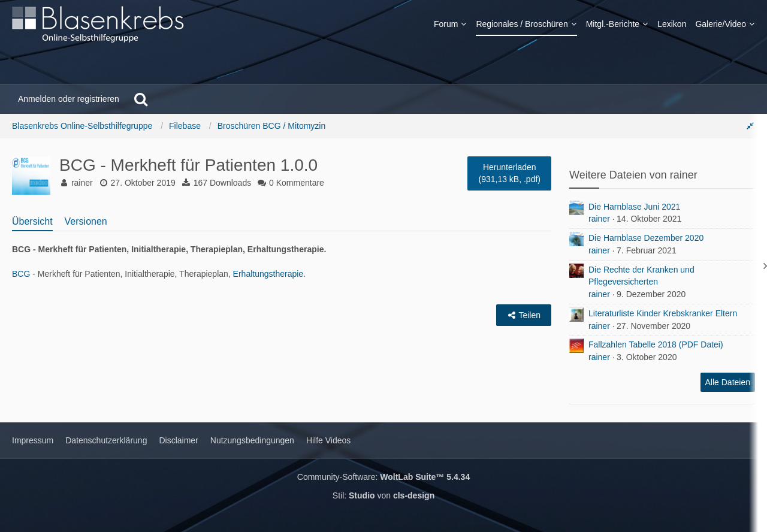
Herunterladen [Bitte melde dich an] (509, 173)
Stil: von (383, 495)
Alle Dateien (728, 382)
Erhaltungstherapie (268, 274)
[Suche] (141, 99)
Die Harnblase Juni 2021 (634, 207)
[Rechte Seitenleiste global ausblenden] (750, 126)
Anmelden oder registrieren (69, 99)
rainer (599, 219)
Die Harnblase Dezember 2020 (646, 238)
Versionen (86, 221)
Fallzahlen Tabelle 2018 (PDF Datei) (656, 344)
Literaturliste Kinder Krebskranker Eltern (663, 313)
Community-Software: (383, 477)
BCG (21, 274)
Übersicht (32, 221)
